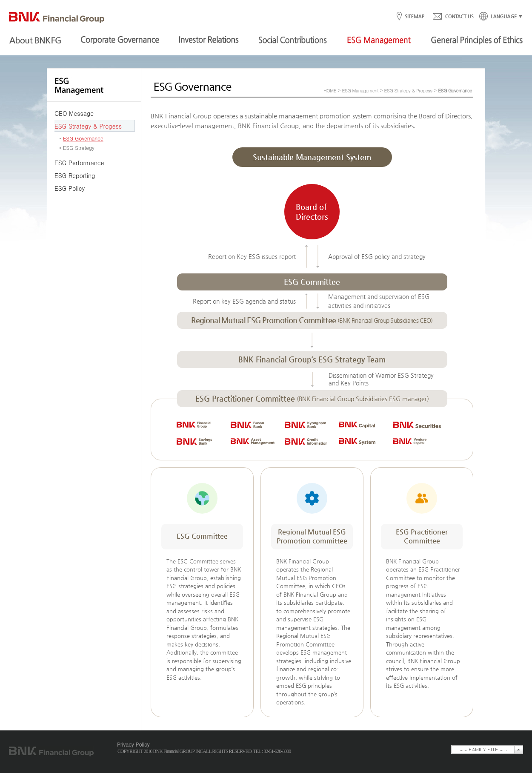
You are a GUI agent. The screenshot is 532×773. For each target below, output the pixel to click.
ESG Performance (79, 163)
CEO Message (74, 113)
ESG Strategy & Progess (88, 126)
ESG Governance (83, 138)
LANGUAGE (498, 17)
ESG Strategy (79, 148)
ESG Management (360, 91)
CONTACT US (453, 17)
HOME (330, 91)
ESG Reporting (75, 175)
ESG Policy (70, 188)
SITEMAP (414, 17)
